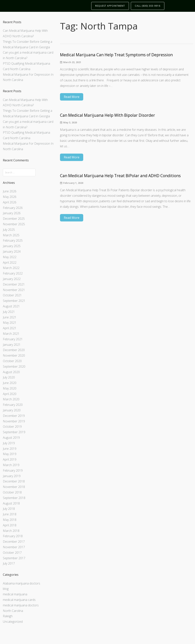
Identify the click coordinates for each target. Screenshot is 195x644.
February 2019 (13, 470)
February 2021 (13, 339)
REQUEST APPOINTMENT (110, 6)
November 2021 (14, 290)
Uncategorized (13, 622)
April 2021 (10, 328)
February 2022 (13, 273)
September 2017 (14, 558)
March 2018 (11, 531)
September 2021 (14, 301)
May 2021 (10, 323)
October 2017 (12, 553)
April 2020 (10, 394)
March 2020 (11, 399)
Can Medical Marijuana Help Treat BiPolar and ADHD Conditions (120, 176)
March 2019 (11, 465)
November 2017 (14, 547)
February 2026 (13, 208)
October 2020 (12, 361)
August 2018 (11, 503)
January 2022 (12, 279)
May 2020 (10, 388)
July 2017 (9, 563)
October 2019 (12, 427)
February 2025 (13, 240)
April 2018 (10, 525)
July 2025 (9, 230)
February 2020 (13, 405)
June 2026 (10, 191)
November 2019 (14, 421)
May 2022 (10, 257)
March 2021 (11, 334)
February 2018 (13, 536)
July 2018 (9, 509)
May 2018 (10, 520)
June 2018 (10, 514)
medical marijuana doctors (21, 605)
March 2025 (11, 235)
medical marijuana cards (19, 600)
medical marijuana (15, 594)
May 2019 (10, 454)
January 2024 (12, 251)
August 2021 (11, 306)
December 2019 (14, 416)
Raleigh (8, 616)
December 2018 (14, 481)
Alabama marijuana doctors (22, 583)
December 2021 (14, 284)
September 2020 (14, 366)
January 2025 (12, 246)
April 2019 (10, 459)
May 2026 (10, 197)
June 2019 (10, 449)
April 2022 (10, 263)
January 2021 (12, 345)
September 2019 (14, 432)
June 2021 (10, 317)
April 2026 (10, 202)
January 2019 (12, 476)
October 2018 (12, 492)
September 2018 (14, 498)
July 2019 (9, 443)
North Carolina (13, 611)
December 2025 (14, 219)
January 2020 (12, 410)
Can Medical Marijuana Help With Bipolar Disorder (107, 115)
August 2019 (11, 438)
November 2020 (14, 355)
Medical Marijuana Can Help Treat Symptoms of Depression (116, 55)
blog (6, 589)
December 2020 (14, 350)
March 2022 (11, 268)
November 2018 (14, 487)
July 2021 (9, 312)
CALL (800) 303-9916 (148, 6)
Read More (72, 97)
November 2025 (14, 224)
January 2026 (12, 213)
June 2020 (10, 383)
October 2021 (12, 295)
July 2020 (9, 377)
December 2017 (14, 542)
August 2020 (11, 372)
